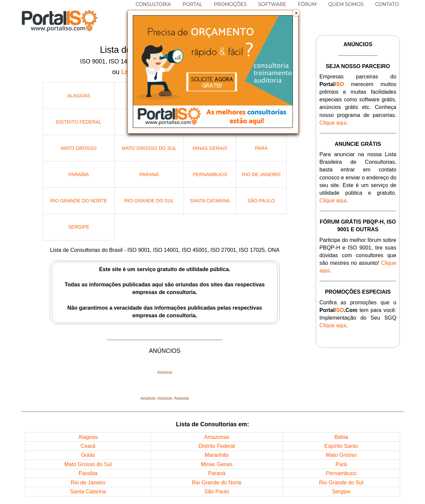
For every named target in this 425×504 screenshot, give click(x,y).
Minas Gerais (210, 148)
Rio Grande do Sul (149, 201)
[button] (296, 13)
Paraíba (79, 174)
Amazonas (216, 437)
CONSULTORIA (153, 4)
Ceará (88, 446)
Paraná (149, 174)
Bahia (341, 437)
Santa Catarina (210, 201)
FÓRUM (307, 4)
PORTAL (192, 4)
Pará (261, 148)
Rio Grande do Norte (79, 201)
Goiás (88, 455)
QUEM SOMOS (346, 4)
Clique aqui (333, 123)
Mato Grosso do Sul (149, 148)
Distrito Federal (79, 122)
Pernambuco (210, 174)
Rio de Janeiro (261, 174)
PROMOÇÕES (230, 4)
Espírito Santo (341, 446)
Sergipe (79, 227)
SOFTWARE (272, 4)
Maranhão (217, 455)
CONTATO (387, 4)
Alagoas (79, 96)
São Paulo (261, 201)
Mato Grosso (79, 148)
